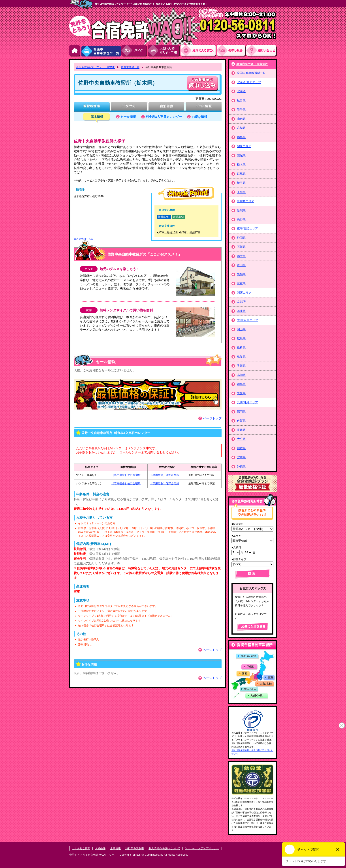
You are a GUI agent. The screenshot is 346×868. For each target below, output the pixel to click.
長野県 (241, 219)
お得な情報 (199, 117)
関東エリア (244, 146)
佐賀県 (241, 421)
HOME (75, 51)
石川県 (241, 247)
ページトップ (212, 418)
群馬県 (241, 174)
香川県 (241, 366)
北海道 (241, 91)
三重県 (241, 283)
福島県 (241, 137)
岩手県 (241, 110)
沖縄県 (241, 467)
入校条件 (100, 848)
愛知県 (241, 274)
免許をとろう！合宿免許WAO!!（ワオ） (93, 855)
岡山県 (241, 329)
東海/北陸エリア (247, 228)
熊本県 (241, 448)
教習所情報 (92, 107)
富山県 (241, 265)
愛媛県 (241, 393)
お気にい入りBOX (199, 51)
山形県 (241, 119)
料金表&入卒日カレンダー (164, 117)
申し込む (203, 84)
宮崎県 (241, 457)
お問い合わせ (261, 51)
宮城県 (241, 128)
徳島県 (241, 384)
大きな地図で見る (83, 239)
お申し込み (231, 51)
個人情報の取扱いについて (164, 848)
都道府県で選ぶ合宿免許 (252, 64)
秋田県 (241, 101)
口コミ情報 (204, 107)
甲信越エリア (246, 201)
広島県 (241, 338)
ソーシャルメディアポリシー (202, 848)
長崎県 (241, 430)
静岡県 (241, 238)
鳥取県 (241, 357)
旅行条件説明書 (135, 848)
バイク (134, 51)
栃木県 (241, 164)
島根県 (241, 348)
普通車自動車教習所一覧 (101, 51)
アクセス (129, 107)
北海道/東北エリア (249, 82)
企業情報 (115, 848)
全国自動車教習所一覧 (251, 73)
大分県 (241, 439)
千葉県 (241, 192)
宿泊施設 (166, 107)
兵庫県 (241, 311)
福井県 (241, 256)
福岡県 (241, 412)
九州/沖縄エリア (247, 402)
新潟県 (241, 210)
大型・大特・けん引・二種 (164, 51)
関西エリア (244, 293)
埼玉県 (241, 183)
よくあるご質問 (81, 848)
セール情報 (128, 117)
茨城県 (241, 155)
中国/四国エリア (247, 320)
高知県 (241, 375)
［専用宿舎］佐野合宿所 (126, 475)
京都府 (241, 302)
